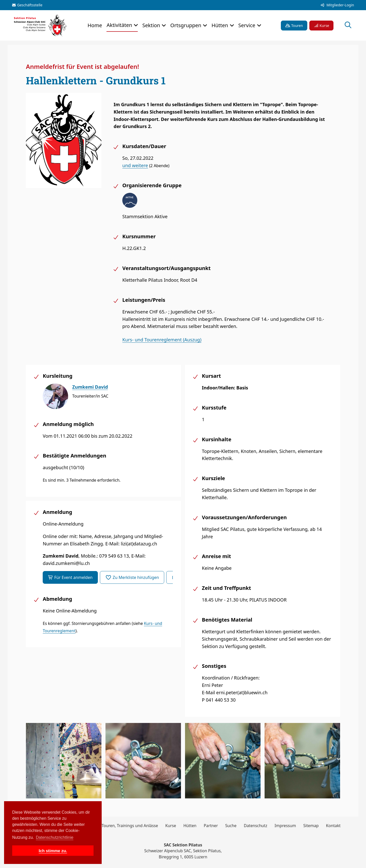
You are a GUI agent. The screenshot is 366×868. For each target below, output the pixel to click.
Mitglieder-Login (337, 5)
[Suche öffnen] (348, 26)
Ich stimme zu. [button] (53, 851)
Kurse (321, 26)
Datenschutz (255, 826)
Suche (231, 826)
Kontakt (333, 826)
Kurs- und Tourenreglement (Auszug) (162, 340)
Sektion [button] (152, 25)
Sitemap (311, 826)
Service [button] (248, 25)
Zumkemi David (90, 387)
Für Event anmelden (70, 577)
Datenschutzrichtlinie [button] (55, 837)
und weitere (135, 165)
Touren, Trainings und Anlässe (130, 826)
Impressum (285, 826)
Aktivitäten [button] (120, 25)
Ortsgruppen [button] (186, 25)
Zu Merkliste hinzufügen (132, 577)
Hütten (190, 826)
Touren (294, 26)
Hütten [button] (220, 25)
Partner (211, 826)
